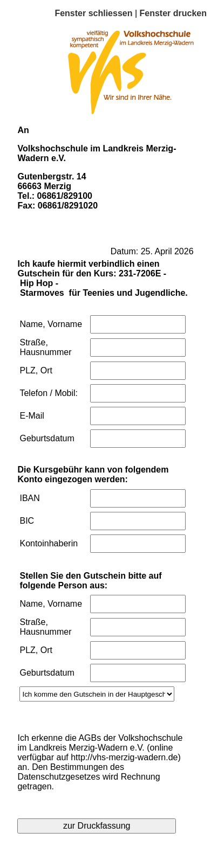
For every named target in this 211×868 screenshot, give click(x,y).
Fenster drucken (173, 13)
